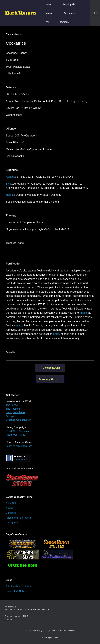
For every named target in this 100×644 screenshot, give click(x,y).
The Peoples (13, 409)
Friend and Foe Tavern (18, 518)
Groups (10, 416)
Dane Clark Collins (16, 591)
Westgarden (13, 522)
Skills (9, 184)
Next (7, 619)
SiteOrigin (48, 638)
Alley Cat (11, 503)
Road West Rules (15, 435)
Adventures (69, 13)
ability (57, 334)
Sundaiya (11, 513)
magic (84, 313)
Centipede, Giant (50, 368)
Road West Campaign (18, 431)
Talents (10, 195)
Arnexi (9, 508)
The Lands (12, 405)
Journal (49, 13)
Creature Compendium (18, 420)
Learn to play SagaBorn (19, 446)
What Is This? (22, 616)
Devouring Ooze (50, 379)
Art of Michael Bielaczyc (19, 586)
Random (9, 616)
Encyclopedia (69, 4)
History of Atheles (16, 412)
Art (47, 22)
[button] (95, 13)
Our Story (65, 22)
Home (49, 4)
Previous (12, 606)
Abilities (10, 177)
